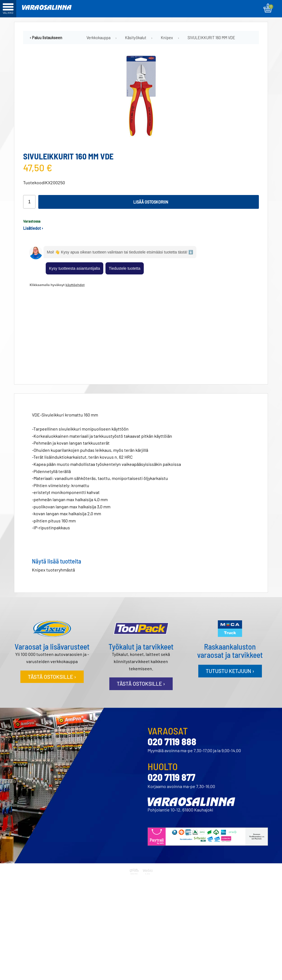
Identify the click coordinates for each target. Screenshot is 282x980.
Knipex (167, 38)
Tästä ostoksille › (52, 592)
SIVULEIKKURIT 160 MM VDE (211, 38)
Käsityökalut (136, 38)
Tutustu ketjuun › (230, 586)
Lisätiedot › (33, 228)
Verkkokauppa (98, 38)
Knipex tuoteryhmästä (53, 485)
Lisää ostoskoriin (151, 202)
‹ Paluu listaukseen (46, 38)
